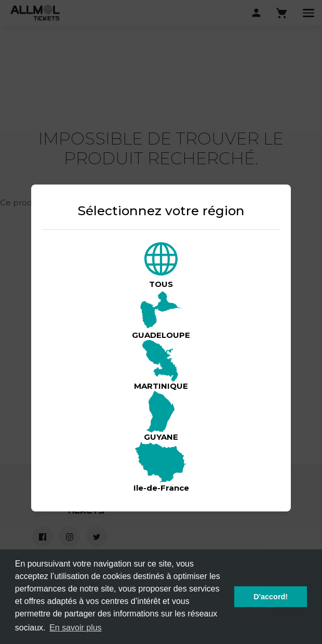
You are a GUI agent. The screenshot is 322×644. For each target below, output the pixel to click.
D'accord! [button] (271, 597)
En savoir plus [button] (76, 628)
